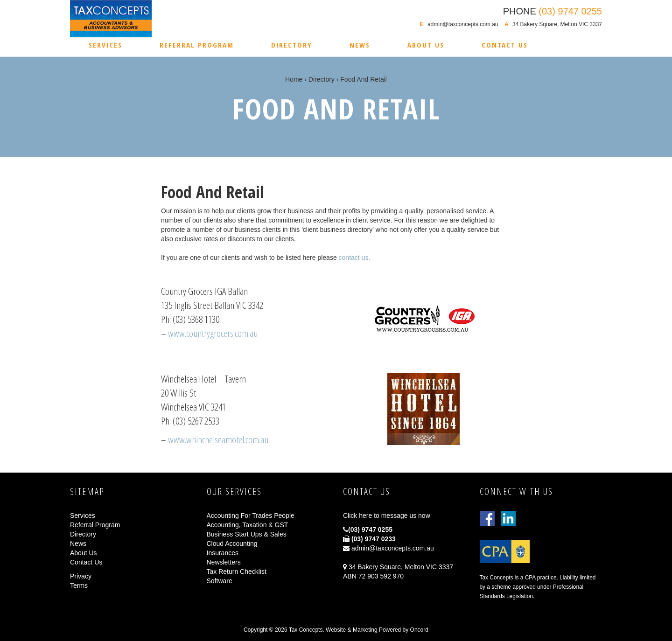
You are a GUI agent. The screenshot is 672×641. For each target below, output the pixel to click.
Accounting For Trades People (251, 516)
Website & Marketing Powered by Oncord (377, 630)
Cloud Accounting (232, 543)
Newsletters (224, 562)
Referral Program (197, 45)
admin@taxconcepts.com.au (463, 24)
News (360, 45)
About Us (426, 45)
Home (294, 79)
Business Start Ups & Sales (247, 534)
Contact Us (505, 45)
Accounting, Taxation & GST (248, 525)
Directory (292, 45)
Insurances (223, 553)
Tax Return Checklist (237, 571)
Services (105, 45)
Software (220, 581)
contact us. (355, 258)
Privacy (81, 576)
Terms (79, 585)
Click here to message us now (387, 516)
